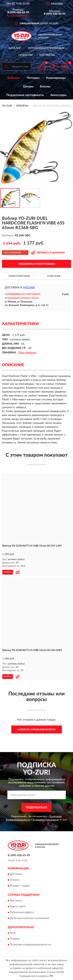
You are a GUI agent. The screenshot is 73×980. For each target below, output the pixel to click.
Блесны (45, 87)
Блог (13, 933)
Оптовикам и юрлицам (46, 48)
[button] (18, 15)
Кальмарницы (56, 78)
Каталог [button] (15, 48)
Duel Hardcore (27, 353)
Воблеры (14, 78)
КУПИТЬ (8, 572)
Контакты (47, 55)
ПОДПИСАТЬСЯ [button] (36, 808)
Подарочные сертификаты (25, 95)
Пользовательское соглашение (30, 918)
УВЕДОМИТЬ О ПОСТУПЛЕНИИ (36, 264)
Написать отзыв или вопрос (37, 730)
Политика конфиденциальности (30, 945)
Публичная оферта (22, 912)
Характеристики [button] (19, 276)
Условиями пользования (46, 820)
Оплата (15, 880)
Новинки (26, 55)
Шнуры (28, 87)
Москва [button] (29, 288)
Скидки (15, 939)
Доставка (16, 874)
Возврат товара (20, 886)
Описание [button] (54, 276)
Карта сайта (18, 906)
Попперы (33, 78)
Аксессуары (58, 95)
